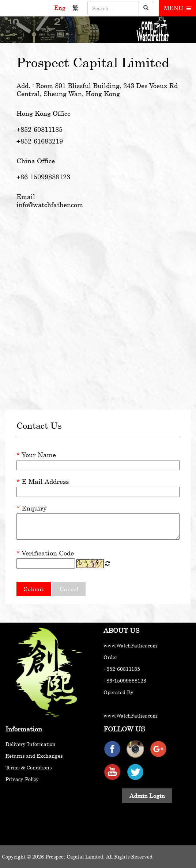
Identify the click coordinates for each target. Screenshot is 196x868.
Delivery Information (31, 744)
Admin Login (147, 796)
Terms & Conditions (29, 767)
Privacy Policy (22, 779)
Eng (61, 8)
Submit (34, 589)
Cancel (69, 589)
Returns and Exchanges (34, 756)
